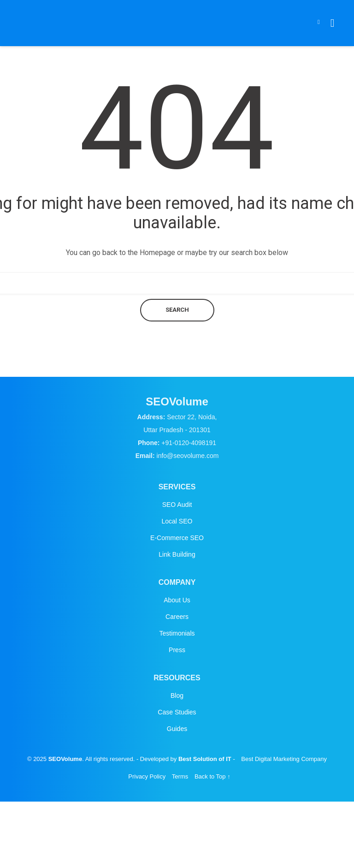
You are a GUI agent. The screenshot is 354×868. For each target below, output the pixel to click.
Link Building (177, 554)
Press (177, 650)
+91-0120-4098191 (189, 443)
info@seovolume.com (188, 456)
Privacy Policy (147, 776)
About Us (177, 600)
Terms (180, 776)
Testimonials (177, 633)
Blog (177, 696)
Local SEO (177, 521)
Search (177, 310)
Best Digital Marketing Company (284, 759)
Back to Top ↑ (212, 776)
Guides (177, 729)
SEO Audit (177, 505)
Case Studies (177, 712)
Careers (177, 617)
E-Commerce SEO (177, 538)
